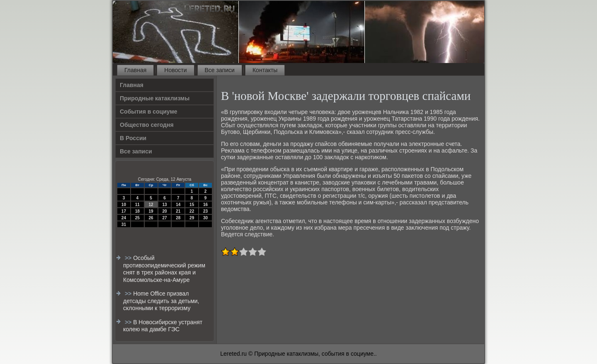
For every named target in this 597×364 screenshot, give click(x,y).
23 (205, 211)
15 (192, 205)
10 (124, 205)
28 (178, 218)
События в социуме (149, 112)
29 (192, 218)
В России (133, 138)
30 (205, 218)
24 (124, 218)
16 (205, 205)
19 (151, 211)
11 (137, 205)
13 (164, 205)
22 (192, 211)
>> (129, 258)
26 (151, 218)
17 (124, 211)
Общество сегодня (147, 125)
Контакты (265, 70)
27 (164, 218)
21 (178, 211)
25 (137, 218)
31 (124, 224)
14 (178, 205)
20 (164, 211)
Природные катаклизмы (155, 98)
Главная (135, 70)
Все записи (220, 70)
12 (151, 205)
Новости (175, 70)
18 (137, 211)
